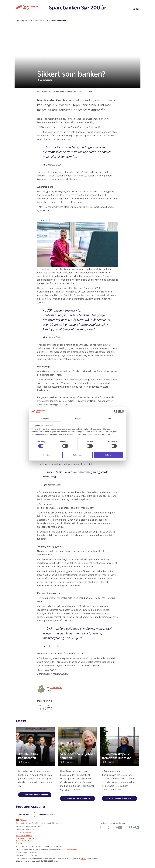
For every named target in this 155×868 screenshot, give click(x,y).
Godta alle (108, 455)
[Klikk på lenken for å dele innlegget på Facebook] (40, 709)
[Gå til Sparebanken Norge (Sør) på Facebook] (101, 827)
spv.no (83, 858)
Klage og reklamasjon (24, 835)
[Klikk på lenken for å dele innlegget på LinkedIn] (49, 709)
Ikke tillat (46, 455)
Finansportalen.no (73, 850)
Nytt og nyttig (21, 21)
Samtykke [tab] (45, 419)
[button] (124, 9)
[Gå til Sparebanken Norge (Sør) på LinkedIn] (133, 827)
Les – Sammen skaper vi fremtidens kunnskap (121, 798)
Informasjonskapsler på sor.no (45, 434)
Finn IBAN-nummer (23, 833)
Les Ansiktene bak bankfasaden (35, 795)
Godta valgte (78, 455)
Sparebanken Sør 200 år (78, 8)
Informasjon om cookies (25, 838)
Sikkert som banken (58, 21)
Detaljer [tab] (77, 419)
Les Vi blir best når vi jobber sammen (79, 798)
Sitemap (19, 843)
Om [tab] (110, 419)
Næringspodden (25, 815)
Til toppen (24, 820)
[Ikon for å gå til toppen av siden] (18, 820)
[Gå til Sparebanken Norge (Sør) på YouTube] (119, 827)
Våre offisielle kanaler (24, 841)
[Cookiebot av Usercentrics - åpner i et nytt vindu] (114, 411)
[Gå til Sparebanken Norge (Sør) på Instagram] (108, 827)
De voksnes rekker (47, 815)
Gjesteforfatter (56, 687)
